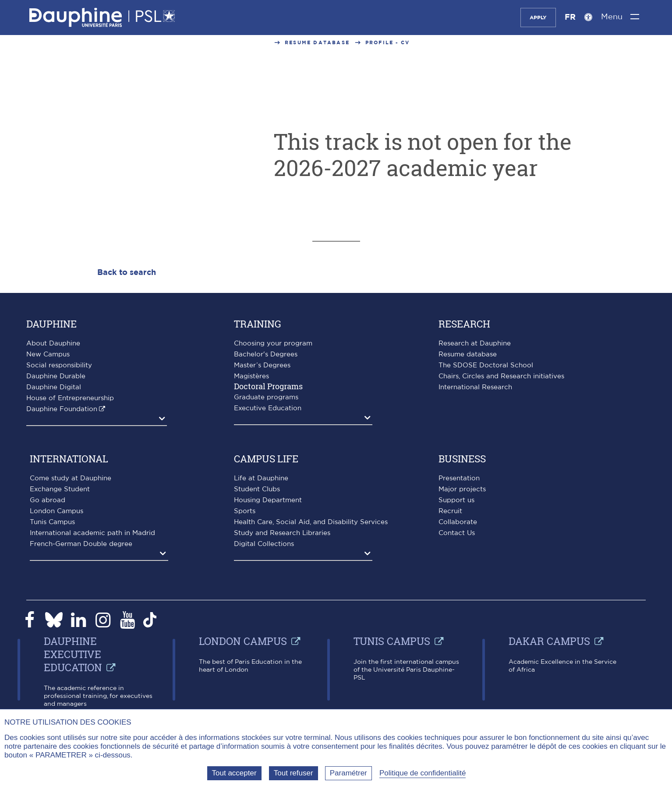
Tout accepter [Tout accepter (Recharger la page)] (234, 773)
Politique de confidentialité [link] (423, 773)
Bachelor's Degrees (266, 354)
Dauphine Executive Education (73, 654)
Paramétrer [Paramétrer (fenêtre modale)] (348, 773)
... (266, 43)
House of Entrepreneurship (70, 398)
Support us (456, 500)
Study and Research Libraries (282, 533)
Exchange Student (60, 489)
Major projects (462, 489)
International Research (475, 387)
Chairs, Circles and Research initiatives (501, 376)
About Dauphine (53, 343)
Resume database (317, 43)
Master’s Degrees (262, 365)
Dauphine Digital (54, 387)
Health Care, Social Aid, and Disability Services (311, 522)
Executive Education (268, 408)
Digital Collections (264, 544)
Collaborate (458, 522)
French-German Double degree (81, 544)
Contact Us (457, 533)
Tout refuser (294, 773)
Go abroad (48, 500)
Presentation (459, 478)
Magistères (251, 376)
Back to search (127, 273)
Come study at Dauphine (71, 478)
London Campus (57, 511)
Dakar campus (549, 641)
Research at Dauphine (475, 343)
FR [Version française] (570, 18)
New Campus (48, 354)
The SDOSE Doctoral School (486, 365)
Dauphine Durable (56, 376)
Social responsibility (59, 365)
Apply (538, 18)
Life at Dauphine (261, 478)
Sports (245, 511)
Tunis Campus (52, 522)
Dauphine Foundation (62, 409)
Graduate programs (266, 397)
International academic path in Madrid (92, 533)
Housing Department (268, 500)
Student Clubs (257, 489)
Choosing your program (273, 343)
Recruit (450, 511)
